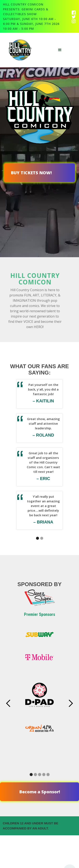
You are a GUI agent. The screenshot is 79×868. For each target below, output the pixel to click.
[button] (60, 50)
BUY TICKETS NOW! (31, 173)
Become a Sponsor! (40, 792)
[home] (21, 50)
